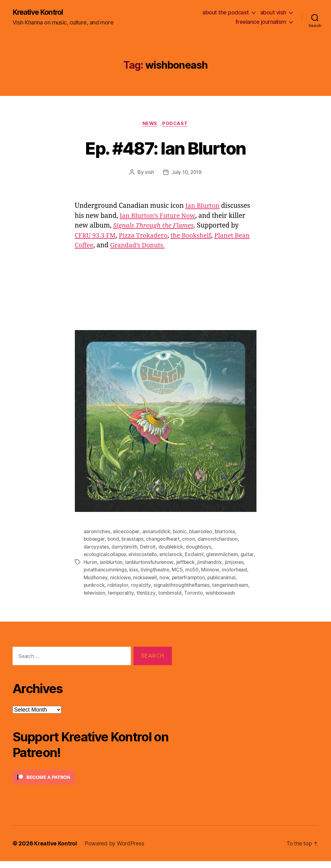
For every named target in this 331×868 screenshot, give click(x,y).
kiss (155, 570)
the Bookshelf (196, 237)
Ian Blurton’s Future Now (159, 217)
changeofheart (165, 539)
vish (149, 173)
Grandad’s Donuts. (157, 246)
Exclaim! (196, 555)
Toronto (234, 592)
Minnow (232, 570)
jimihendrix (228, 562)
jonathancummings (127, 570)
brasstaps (134, 539)
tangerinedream (102, 592)
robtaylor (150, 585)
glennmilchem (224, 555)
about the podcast (226, 13)
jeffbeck (203, 562)
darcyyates (96, 547)
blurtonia (227, 532)
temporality (161, 592)
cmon (191, 539)
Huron (106, 562)
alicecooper (127, 532)
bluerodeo (202, 532)
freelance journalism (261, 22)
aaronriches (97, 532)
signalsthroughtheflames (213, 585)
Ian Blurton (203, 207)
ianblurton (127, 562)
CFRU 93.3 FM (96, 237)
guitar (90, 562)
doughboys (200, 547)
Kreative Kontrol (40, 13)
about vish (273, 13)
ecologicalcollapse (105, 555)
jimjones (93, 570)
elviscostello (144, 555)
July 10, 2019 (187, 173)
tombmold (210, 592)
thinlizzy (186, 592)
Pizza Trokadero (146, 237)
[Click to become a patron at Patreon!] (92, 784)
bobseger (95, 539)
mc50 (214, 570)
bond (114, 539)
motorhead (96, 577)
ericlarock (172, 555)
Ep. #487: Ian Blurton (165, 148)
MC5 (199, 570)
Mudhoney (124, 577)
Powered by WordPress (115, 850)
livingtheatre (177, 570)
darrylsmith (125, 547)
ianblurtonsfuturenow (166, 562)
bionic (181, 532)
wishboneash (99, 600)
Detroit (148, 547)
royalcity (172, 585)
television (134, 592)
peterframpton (218, 577)
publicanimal (98, 585)
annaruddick (157, 532)
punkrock (126, 585)
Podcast (176, 124)
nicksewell (174, 577)
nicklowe (149, 577)
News (149, 124)
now (193, 577)
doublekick (171, 547)
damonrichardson (220, 539)
